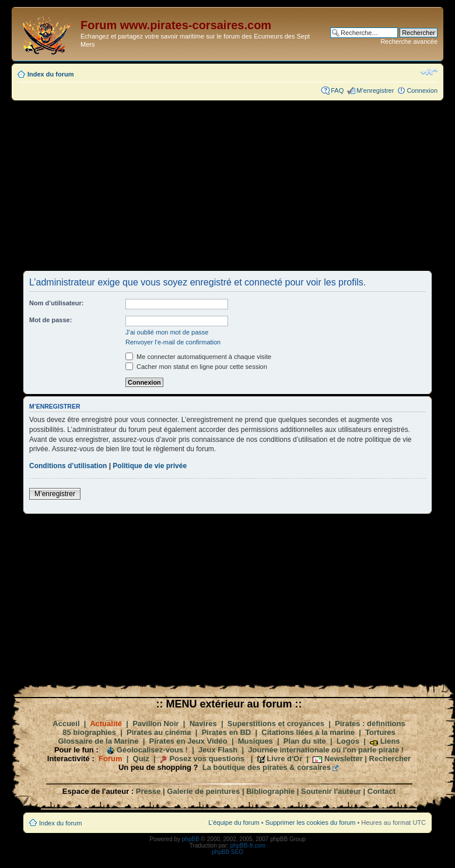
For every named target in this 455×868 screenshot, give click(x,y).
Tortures (380, 732)
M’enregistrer (375, 90)
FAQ (337, 90)
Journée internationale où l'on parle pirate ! (326, 750)
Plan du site (305, 741)
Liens (390, 741)
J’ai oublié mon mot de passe (167, 332)
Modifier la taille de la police (429, 72)
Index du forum (50, 74)
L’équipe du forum (234, 822)
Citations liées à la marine (308, 732)
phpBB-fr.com (248, 846)
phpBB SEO (228, 852)
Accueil (66, 724)
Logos (348, 741)
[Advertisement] (228, 185)
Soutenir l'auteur (331, 791)
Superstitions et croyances (276, 724)
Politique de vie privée (150, 466)
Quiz (141, 759)
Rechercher (390, 759)
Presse (148, 791)
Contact (381, 791)
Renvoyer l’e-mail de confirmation (173, 342)
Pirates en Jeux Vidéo (188, 741)
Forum (110, 759)
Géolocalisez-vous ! (152, 750)
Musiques (256, 741)
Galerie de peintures (203, 791)
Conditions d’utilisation (68, 466)
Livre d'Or (284, 759)
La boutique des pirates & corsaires (267, 767)
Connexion (422, 90)
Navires (203, 724)
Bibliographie (270, 791)
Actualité (106, 724)
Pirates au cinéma (159, 732)
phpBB (191, 839)
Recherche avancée (409, 41)
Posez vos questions (207, 759)
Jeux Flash (218, 750)
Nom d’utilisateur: (57, 303)
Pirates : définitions (370, 724)
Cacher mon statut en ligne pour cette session (196, 367)
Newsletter (344, 759)
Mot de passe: (50, 320)
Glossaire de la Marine (98, 741)
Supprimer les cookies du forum (311, 822)
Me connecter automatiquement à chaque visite (198, 357)
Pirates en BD (227, 732)
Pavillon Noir (155, 724)
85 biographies (89, 732)
